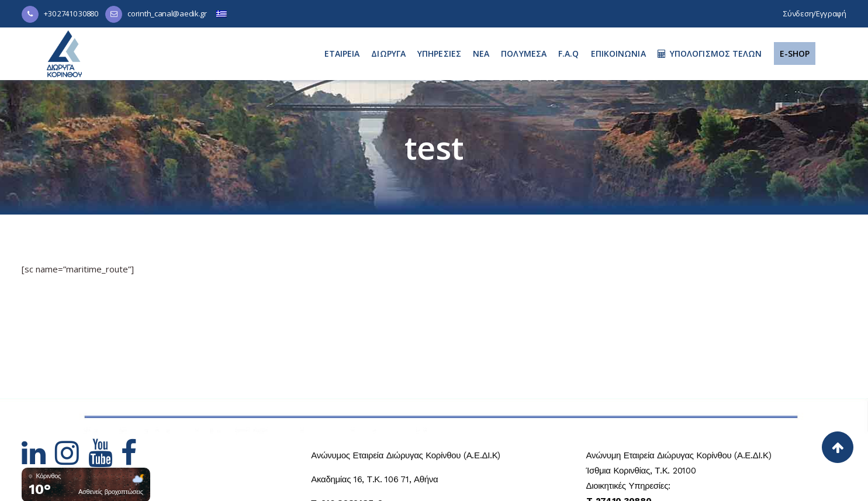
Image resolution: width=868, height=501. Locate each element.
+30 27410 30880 (71, 13)
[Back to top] (838, 447)
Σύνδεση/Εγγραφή (815, 13)
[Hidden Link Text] (38, 460)
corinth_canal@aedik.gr (167, 13)
